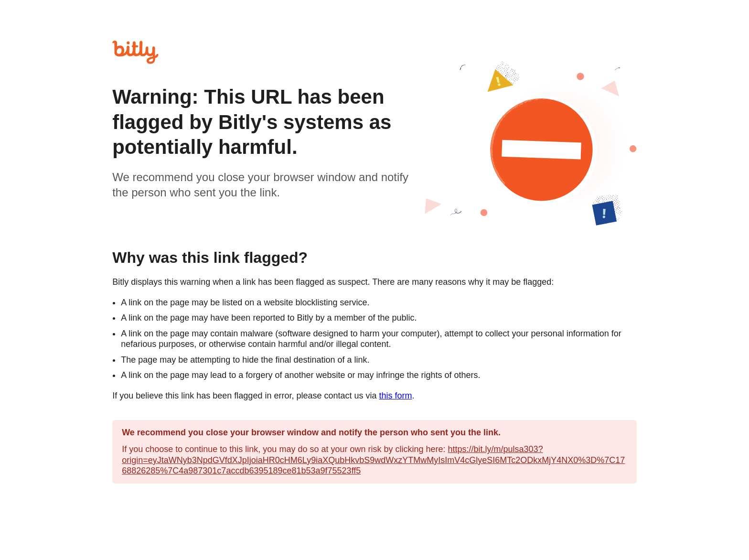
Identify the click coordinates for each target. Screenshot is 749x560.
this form (396, 396)
